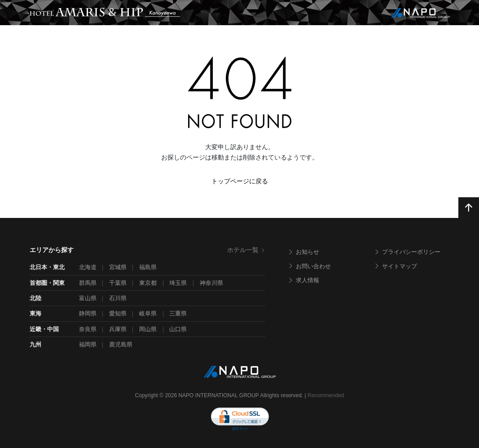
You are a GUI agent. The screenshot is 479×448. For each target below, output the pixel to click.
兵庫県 (118, 329)
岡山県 (148, 329)
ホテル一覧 (246, 250)
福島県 (148, 267)
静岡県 (88, 313)
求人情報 (303, 280)
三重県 (178, 313)
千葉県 (118, 283)
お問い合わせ (309, 266)
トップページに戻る (240, 181)
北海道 (88, 267)
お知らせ (303, 252)
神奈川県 (211, 283)
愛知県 (118, 313)
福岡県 (88, 344)
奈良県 (88, 329)
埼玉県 (178, 283)
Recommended (326, 395)
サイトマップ (396, 266)
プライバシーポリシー (407, 252)
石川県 (118, 298)
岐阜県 (148, 313)
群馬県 (88, 283)
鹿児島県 (121, 344)
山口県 (178, 329)
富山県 (88, 298)
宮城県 (118, 267)
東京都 (148, 283)
